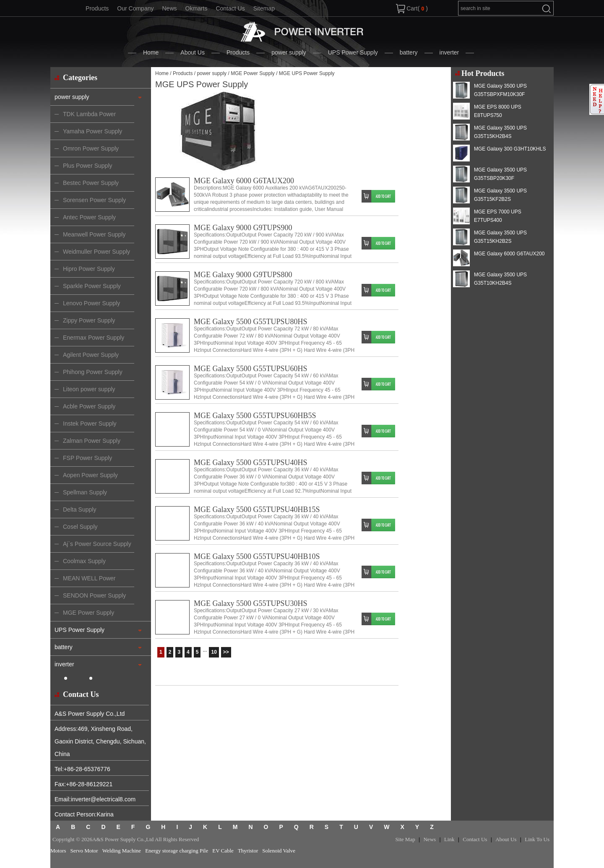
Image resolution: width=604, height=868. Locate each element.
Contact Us (230, 8)
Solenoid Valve (279, 851)
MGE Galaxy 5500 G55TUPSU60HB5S (255, 416)
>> (226, 652)
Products (97, 8)
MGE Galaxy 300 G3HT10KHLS (510, 149)
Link (449, 839)
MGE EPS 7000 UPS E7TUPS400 (498, 216)
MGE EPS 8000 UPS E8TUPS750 (498, 111)
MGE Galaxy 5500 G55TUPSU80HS (251, 322)
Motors (58, 851)
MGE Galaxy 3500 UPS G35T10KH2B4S (500, 279)
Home (151, 52)
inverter (449, 52)
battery (409, 52)
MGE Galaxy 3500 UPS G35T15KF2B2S (500, 195)
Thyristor (248, 851)
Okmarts (197, 8)
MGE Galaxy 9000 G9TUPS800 (243, 275)
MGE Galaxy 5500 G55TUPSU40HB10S (257, 556)
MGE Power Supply (253, 73)
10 (214, 652)
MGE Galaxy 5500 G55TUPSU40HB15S (257, 509)
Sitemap (264, 8)
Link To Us (537, 839)
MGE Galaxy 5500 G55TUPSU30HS (251, 603)
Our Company (135, 8)
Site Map (405, 839)
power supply (289, 52)
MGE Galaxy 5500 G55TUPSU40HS (251, 463)
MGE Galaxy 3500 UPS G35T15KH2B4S (500, 132)
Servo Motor (84, 851)
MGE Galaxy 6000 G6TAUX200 (244, 181)
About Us (193, 52)
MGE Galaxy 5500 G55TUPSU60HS (251, 369)
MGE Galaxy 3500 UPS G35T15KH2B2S (500, 237)
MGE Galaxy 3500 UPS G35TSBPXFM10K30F (500, 90)
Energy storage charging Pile (177, 851)
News (169, 8)
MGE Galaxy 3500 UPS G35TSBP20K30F (500, 174)
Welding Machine (122, 851)
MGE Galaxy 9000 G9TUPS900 (243, 228)
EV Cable (223, 851)
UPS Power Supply (353, 52)
